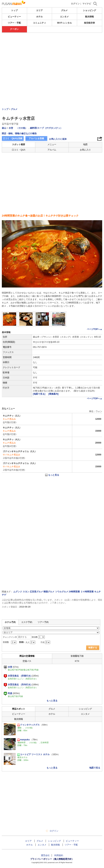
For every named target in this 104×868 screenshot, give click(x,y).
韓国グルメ (49, 592)
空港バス (27, 661)
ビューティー (14, 17)
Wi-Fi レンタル (64, 23)
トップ (14, 10)
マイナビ (87, 4)
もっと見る (54, 475)
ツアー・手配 (14, 23)
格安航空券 (89, 23)
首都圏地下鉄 (77, 656)
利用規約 (59, 855)
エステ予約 (27, 622)
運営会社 (45, 855)
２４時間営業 (87, 592)
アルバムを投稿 (36, 138)
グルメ (64, 10)
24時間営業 (74, 592)
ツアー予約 (43, 622)
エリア (39, 10)
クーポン (14, 29)
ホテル (39, 17)
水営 (11, 128)
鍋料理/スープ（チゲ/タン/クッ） (46, 128)
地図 (85, 144)
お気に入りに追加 (58, 139)
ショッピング (89, 10)
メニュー (52, 144)
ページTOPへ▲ (95, 329)
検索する (93, 648)
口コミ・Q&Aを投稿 (13, 138)
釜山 (4, 128)
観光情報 (89, 17)
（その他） (22, 128)
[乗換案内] (53, 394)
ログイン (75, 4)
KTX (77, 661)
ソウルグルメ (62, 592)
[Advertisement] (52, 44)
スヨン (26, 592)
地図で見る (95, 768)
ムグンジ (18, 592)
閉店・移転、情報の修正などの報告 (19, 134)
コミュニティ (39, 23)
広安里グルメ (36, 592)
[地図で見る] (39, 394)
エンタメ (64, 17)
